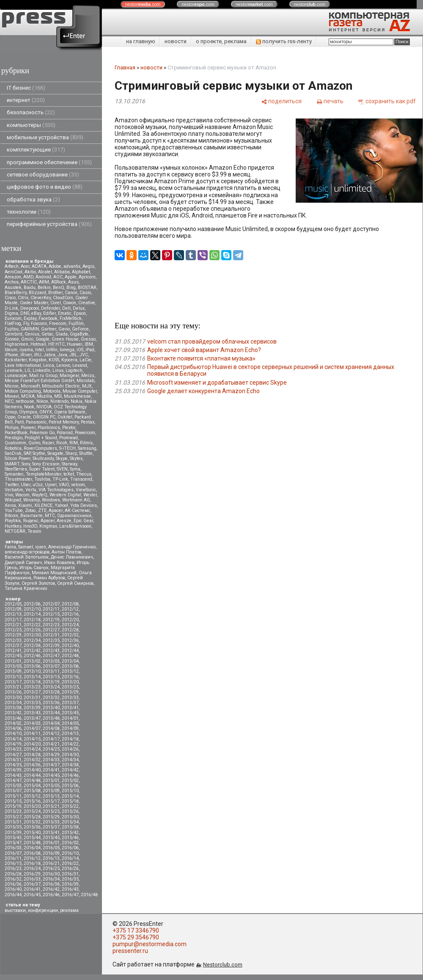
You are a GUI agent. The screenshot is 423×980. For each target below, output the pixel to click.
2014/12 (51, 734)
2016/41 (32, 889)
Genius (32, 334)
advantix (72, 266)
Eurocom (13, 318)
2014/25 (51, 749)
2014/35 (13, 765)
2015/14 (70, 796)
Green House (65, 339)
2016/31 (70, 874)
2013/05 (13, 666)
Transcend (81, 479)
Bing (71, 288)
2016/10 (70, 853)
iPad (90, 350)
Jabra (49, 355)
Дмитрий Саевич (23, 563)
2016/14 (70, 858)
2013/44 (51, 713)
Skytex (76, 458)
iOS (80, 350)
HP (51, 344)
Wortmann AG (76, 500)
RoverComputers (40, 448)
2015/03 (13, 786)
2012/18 (32, 620)
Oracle (24, 417)
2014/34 (70, 760)
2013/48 (51, 718)
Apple (71, 277)
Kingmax (48, 526)
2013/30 (13, 698)
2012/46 (32, 656)
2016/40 (13, 889)
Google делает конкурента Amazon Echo (203, 391)
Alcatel (45, 272)
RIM (74, 443)
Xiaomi (25, 505)
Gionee (12, 339)
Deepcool (30, 308)
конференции (43, 910)
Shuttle (86, 453)
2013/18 (32, 682)
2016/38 (51, 884)
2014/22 (70, 744)
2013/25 (70, 687)
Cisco (10, 298)
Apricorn (87, 277)
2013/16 (70, 677)
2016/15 (13, 863)
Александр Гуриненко (72, 547)
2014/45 (51, 775)
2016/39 (70, 884)
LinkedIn (41, 370)
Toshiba (42, 479)
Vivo (9, 495)
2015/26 (70, 811)
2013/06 (32, 666)
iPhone (11, 355)
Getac (47, 334)
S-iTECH (67, 448)
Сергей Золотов (38, 583)
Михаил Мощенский (54, 573)
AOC (58, 277)
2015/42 (70, 833)
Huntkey (13, 526)
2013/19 (51, 682)
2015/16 (32, 801)
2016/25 (51, 869)
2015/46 (70, 838)
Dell (66, 308)
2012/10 (32, 609)
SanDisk (13, 453)
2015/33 (51, 822)
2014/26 (70, 749)
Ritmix (86, 443)
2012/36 (70, 640)
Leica (49, 365)
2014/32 (32, 760)
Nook (29, 407)
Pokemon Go (42, 433)
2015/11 (13, 796)
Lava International (23, 365)
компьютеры (31, 125)
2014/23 (13, 749)
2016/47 (70, 895)
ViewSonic (86, 490)
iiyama (26, 350)
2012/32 (70, 635)
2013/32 (51, 698)
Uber (26, 485)
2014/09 (70, 728)
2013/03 (51, 661)
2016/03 (13, 848)
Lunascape (16, 376)
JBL (73, 355)
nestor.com (143, 4)
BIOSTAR (87, 288)
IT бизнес (26, 88)
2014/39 (13, 770)
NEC (9, 401)
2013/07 (51, 666)
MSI (58, 396)
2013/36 (51, 703)
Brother (55, 293)
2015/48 (32, 843)
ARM (44, 282)
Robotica (13, 448)
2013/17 (13, 682)
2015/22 (70, 806)
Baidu (30, 288)
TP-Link (60, 479)
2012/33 (13, 640)
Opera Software (70, 412)
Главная (125, 67)
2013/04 (70, 661)
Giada (62, 334)
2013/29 (70, 692)
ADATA (39, 266)
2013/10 (32, 671)
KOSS (54, 360)
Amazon (13, 277)
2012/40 (70, 646)
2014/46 (70, 775)
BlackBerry (16, 293)
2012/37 (13, 646)
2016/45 (32, 895)
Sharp (71, 453)
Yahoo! (61, 505)
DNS (25, 313)
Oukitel (65, 417)
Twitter (12, 485)
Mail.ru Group (43, 376)
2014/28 (32, 755)
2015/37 (51, 827)
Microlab (85, 381)
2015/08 (32, 791)
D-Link (11, 308)
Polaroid (65, 433)
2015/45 (51, 838)
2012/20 (70, 620)
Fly (26, 323)
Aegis (88, 266)
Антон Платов (66, 552)
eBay (36, 313)
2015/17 (51, 801)
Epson (80, 313)
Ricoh (62, 443)
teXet (69, 474)
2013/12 (70, 671)
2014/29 (51, 755)
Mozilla (44, 396)
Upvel (51, 485)
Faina (10, 547)
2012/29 (13, 635)
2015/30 (70, 817)
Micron (12, 386)
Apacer (48, 521)
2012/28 (70, 630)
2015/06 (70, 786)
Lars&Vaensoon (75, 526)
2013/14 (32, 677)
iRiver (26, 355)
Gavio (64, 329)
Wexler (90, 495)
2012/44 (70, 651)
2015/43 (13, 838)
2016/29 (32, 874)
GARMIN (30, 329)
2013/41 (70, 708)
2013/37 (70, 703)
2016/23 (13, 869)
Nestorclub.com (223, 965)
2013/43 (32, 713)
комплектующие (36, 150)
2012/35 (51, 640)
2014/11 (32, 734)
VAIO (64, 485)
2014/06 (13, 728)
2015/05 (51, 786)
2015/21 (51, 806)
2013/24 (51, 687)
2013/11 (51, 671)
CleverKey (41, 298)
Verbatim (14, 490)
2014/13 (70, 734)
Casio (85, 293)
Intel (40, 350)
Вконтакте (32, 516)
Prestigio (14, 438)
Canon (71, 293)
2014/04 (51, 723)
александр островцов (27, 552)
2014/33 (51, 760)
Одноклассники (74, 516)
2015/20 (32, 806)
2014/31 (13, 760)
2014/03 (32, 723)
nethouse (25, 401)
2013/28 (51, 692)
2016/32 (13, 879)
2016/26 (70, 869)
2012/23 (51, 625)
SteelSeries (16, 469)
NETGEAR (15, 531)
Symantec (14, 474)
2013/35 (32, 703)
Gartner (49, 329)
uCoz (38, 485)
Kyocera (69, 360)
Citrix (23, 298)
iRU (38, 355)
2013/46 (13, 718)
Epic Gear (83, 521)
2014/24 (32, 749)
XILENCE (43, 505)
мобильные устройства (45, 137)
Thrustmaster (18, 479)
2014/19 (13, 744)
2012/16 (70, 614)
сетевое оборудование (43, 175)
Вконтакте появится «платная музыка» (201, 358)
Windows (51, 500)
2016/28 (13, 874)
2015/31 (13, 822)
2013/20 (70, 682)
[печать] (330, 101)
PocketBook (16, 433)
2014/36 (32, 765)
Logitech (74, 370)
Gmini (27, 339)
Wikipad (13, 500)
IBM (89, 344)
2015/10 (70, 791)
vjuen (41, 547)
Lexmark (14, 370)
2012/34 (32, 640)
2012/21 (13, 625)
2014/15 (32, 739)
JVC (84, 355)
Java (62, 355)
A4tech (12, 266)
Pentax (88, 422)
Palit (19, 422)
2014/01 (70, 718)
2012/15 (51, 614)
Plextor (69, 428)
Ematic (65, 313)
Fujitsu (12, 329)
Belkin (44, 288)
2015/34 (70, 822)
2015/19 (13, 806)
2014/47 (13, 780)
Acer (25, 266)
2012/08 (70, 604)
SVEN (62, 469)
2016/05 (51, 848)
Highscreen (16, 344)
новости (176, 41)
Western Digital (65, 495)
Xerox (10, 505)
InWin (52, 350)
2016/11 (13, 858)
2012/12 (70, 609)
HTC (60, 344)
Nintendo (59, 401)
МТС (50, 516)
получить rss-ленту (284, 41)
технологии (29, 212)
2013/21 (13, 687)
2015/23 (13, 811)
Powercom (85, 433)
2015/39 (13, 833)
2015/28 (32, 817)
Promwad (69, 438)
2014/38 (70, 765)
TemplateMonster (44, 474)
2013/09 (13, 671)
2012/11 (51, 609)
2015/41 (51, 833)
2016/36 (13, 884)
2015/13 (51, 796)
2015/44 (32, 838)
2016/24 (32, 869)
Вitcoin (11, 516)
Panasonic (36, 422)
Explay (30, 318)
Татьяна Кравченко (26, 588)
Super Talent (42, 469)
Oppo (10, 417)
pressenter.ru (130, 951)
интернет (26, 100)
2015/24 (32, 811)
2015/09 (51, 791)
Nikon (42, 401)
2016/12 (32, 858)
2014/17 (51, 739)
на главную (141, 41)
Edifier (49, 313)
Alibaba (62, 272)
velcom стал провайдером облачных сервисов (212, 341)
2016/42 (51, 889)
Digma (11, 313)
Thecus (84, 474)
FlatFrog (13, 323)
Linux (58, 370)
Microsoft (30, 386)
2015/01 (51, 780)
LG (27, 370)
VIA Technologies (56, 490)
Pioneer (28, 428)
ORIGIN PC (44, 417)
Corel (56, 303)
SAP (27, 453)
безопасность (31, 112)
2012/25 (13, 630)
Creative (87, 303)
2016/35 (70, 879)
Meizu (88, 376)
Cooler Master (34, 303)
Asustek (13, 288)
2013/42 (13, 713)
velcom (78, 485)
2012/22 (32, 625)
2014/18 (70, 739)
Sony (26, 464)
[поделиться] (281, 101)
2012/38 (32, 646)
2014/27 (13, 755)
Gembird (14, 334)
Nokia (77, 401)
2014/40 (32, 770)
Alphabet (81, 272)
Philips (12, 428)
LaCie (85, 360)
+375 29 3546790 (136, 937)
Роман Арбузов (49, 578)
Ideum (11, 350)
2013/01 (13, 661)
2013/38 (13, 708)
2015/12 (32, 796)
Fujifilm (76, 323)
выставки (15, 910)
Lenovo (63, 365)
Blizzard (37, 293)
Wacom (22, 495)
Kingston (38, 360)
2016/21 (51, 863)
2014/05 (70, 723)
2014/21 (51, 744)
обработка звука (33, 200)
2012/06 (32, 604)
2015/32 (32, 822)
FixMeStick (71, 318)
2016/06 (70, 848)
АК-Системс (77, 511)
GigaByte (79, 334)
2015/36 (32, 827)
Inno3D (30, 526)
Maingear (69, 376)
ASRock (59, 282)
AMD (28, 277)
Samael (26, 547)
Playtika (13, 521)
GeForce (80, 329)
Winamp (32, 500)
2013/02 (32, 661)
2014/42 (70, 770)
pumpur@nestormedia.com (150, 944)
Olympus (28, 412)
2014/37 (51, 765)
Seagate (55, 453)
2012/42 (32, 651)
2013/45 (70, 713)
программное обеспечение (49, 162)
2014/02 (13, 723)
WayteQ (40, 495)
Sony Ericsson (46, 464)
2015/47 (13, 843)
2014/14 (13, 739)
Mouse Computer (80, 391)
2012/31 (51, 635)
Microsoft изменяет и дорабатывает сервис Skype (217, 383)
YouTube (14, 511)
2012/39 (51, 646)
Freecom (58, 323)
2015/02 (70, 780)
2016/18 (32, 863)
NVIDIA (44, 407)
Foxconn (39, 323)
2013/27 (32, 692)
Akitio (30, 272)
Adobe (55, 266)
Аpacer (56, 511)
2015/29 (51, 817)
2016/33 (32, 879)
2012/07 (51, 604)
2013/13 (13, 677)
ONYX (46, 412)
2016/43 (70, 889)
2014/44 (32, 775)
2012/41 (13, 651)
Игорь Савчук (34, 568)
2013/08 (70, 666)
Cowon (70, 303)
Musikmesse (77, 396)
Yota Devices (84, 505)
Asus (73, 282)
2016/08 (32, 853)
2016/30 (51, 874)
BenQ (59, 288)
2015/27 (13, 817)
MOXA (28, 396)
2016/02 (70, 843)
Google (43, 339)
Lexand (80, 365)
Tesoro (34, 531)
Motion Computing (23, 391)
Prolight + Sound (41, 438)
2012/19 (51, 620)
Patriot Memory (64, 422)
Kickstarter (16, 360)
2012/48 (70, 656)
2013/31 (32, 698)
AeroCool (14, 272)
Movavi (12, 396)
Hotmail (38, 344)
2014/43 (13, 775)
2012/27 (51, 630)
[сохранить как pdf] (387, 101)
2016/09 (51, 853)
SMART (12, 464)
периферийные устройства (49, 224)
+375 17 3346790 (136, 930)
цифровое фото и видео (45, 187)
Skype (62, 458)
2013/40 (51, 708)
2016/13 (51, 858)
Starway (69, 464)
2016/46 (51, 895)
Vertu (31, 490)
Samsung (87, 448)
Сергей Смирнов (75, 583)
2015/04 (32, 786)
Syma (75, 469)
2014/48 (32, 780)
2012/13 (13, 614)
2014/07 (32, 728)
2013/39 (32, 708)
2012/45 (13, 656)
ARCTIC (29, 282)
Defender (51, 308)
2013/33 (70, 698)
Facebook (48, 318)
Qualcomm (15, 443)
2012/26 (32, 630)
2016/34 (51, 879)
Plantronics (49, 428)
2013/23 (32, 687)
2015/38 (70, 827)
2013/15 (51, 677)
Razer (48, 443)
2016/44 (13, 895)
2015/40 (32, 833)
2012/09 (13, 609)
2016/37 (32, 884)
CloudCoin (63, 298)
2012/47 (51, 656)
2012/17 (13, 620)
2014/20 (32, 744)
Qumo (34, 443)
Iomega (67, 350)
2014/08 (51, 728)
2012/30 (32, 635)
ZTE (42, 511)
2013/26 (13, 692)
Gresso (88, 339)
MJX (87, 386)
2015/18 (70, 801)
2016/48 (89, 895)
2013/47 (32, 718)
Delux (79, 308)
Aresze (64, 521)
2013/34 (13, 703)
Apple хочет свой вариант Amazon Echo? (204, 350)
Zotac (30, 511)
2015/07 (13, 791)
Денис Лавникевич (72, 557)
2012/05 (13, 604)
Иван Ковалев (59, 563)
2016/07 (13, 853)
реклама (69, 910)
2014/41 (51, 770)
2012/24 (70, 625)
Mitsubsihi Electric (61, 386)
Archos (12, 282)
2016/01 (51, 843)
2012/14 (32, 614)
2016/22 (70, 863)
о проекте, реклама (221, 41)
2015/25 (51, 811)
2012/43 (51, 651)
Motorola (52, 391)
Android (43, 277)
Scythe (39, 453)
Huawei (75, 344)
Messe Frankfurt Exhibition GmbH (40, 381)
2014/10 (13, 734)
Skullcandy (43, 458)
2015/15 (13, 801)
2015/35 (13, 827)
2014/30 (70, 755)
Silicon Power (18, 458)
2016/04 (32, 848)
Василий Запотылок (27, 557)
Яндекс (31, 521)
